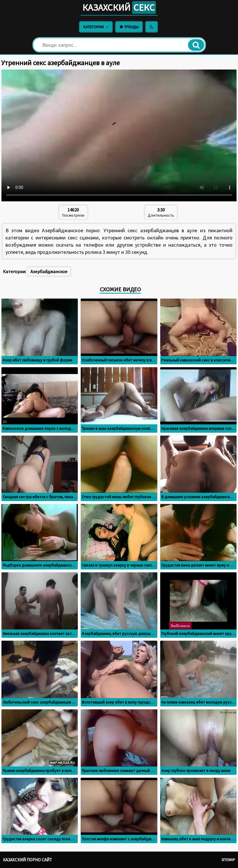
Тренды (129, 27)
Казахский (119, 8)
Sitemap (228, 860)
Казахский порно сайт (27, 860)
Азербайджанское (49, 271)
